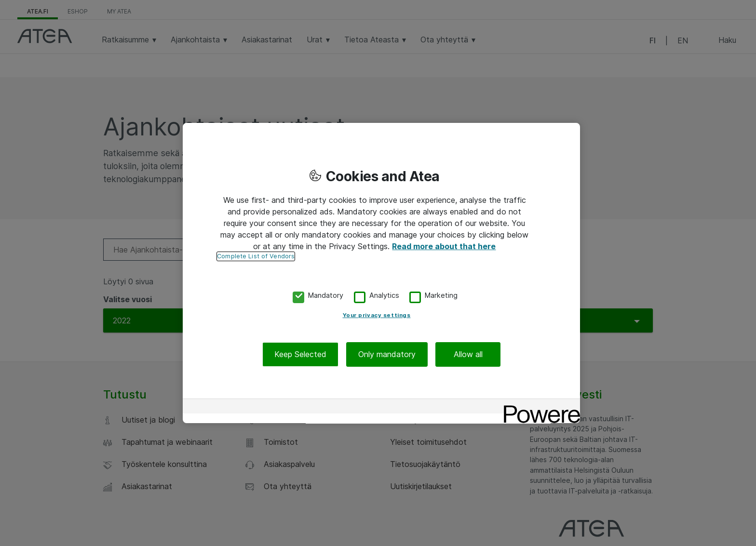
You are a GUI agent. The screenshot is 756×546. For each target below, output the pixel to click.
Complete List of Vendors (256, 256)
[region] (381, 273)
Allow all (468, 354)
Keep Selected (300, 354)
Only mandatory (387, 354)
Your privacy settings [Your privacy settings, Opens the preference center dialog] (377, 315)
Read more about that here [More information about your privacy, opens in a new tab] (444, 246)
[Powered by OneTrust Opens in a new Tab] (539, 407)
